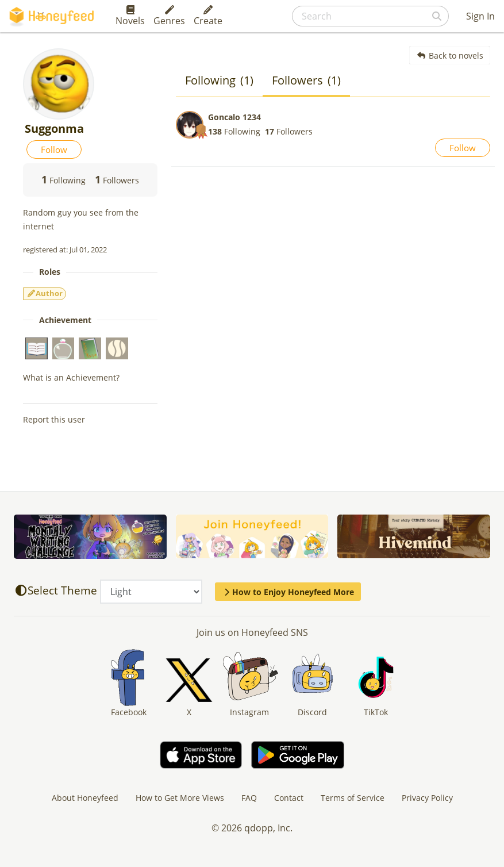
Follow (54, 149)
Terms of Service (353, 798)
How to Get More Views (180, 798)
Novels (130, 16)
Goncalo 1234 (234, 117)
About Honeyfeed (85, 798)
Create (208, 16)
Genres (169, 16)
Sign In (480, 16)
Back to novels (450, 55)
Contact (289, 798)
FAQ (249, 798)
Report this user (54, 419)
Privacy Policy (427, 798)
